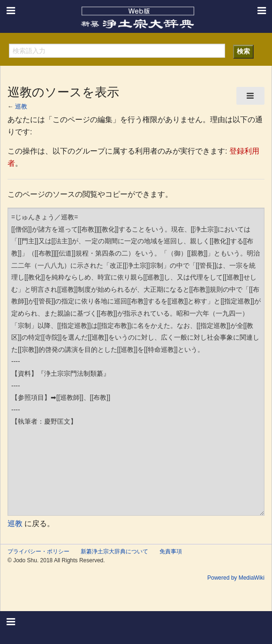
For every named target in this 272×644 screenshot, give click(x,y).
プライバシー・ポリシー (38, 551)
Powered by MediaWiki (236, 578)
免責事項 (171, 551)
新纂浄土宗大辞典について (114, 551)
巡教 (21, 106)
